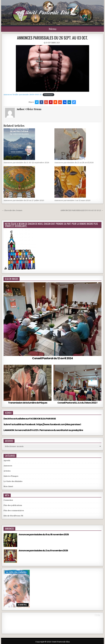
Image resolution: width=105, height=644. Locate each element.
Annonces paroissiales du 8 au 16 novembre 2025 (44, 535)
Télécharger (48, 95)
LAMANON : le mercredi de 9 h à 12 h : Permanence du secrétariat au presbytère (43, 430)
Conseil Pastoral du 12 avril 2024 (52, 358)
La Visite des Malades (13, 481)
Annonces (8, 466)
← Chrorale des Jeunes (12, 210)
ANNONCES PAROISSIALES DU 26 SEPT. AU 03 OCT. (52, 38)
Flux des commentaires (14, 511)
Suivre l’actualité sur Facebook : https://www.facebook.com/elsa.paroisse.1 (42, 424)
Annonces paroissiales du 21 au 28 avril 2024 (74, 163)
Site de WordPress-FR (13, 516)
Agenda (7, 460)
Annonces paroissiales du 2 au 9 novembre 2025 (43, 551)
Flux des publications (13, 505)
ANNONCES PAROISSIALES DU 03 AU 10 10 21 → (82, 210)
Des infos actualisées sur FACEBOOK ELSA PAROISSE (30, 419)
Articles (7, 471)
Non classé (8, 486)
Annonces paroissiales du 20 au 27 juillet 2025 (24, 200)
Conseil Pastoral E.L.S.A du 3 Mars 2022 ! (77, 403)
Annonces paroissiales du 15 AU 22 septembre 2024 (26, 163)
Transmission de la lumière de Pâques (28, 403)
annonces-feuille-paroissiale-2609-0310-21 (23, 95)
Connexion (8, 500)
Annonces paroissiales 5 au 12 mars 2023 (72, 200)
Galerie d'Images (11, 476)
